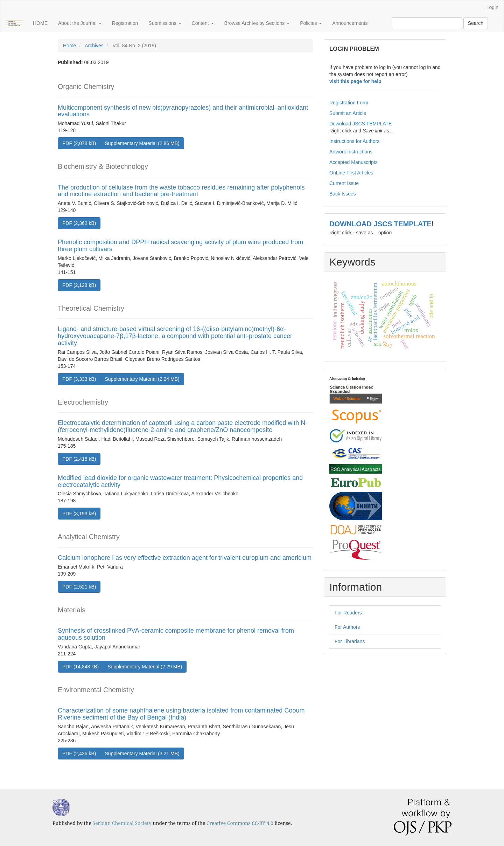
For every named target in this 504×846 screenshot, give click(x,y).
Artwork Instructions (351, 152)
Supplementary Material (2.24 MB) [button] (142, 379)
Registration (125, 23)
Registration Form (349, 103)
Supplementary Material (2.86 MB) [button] (142, 143)
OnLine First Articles (351, 173)
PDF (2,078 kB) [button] (79, 143)
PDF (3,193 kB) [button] (79, 514)
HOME (40, 23)
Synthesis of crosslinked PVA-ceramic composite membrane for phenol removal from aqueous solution (176, 634)
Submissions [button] (165, 23)
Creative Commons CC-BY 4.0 (240, 823)
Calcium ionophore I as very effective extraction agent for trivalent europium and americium (185, 558)
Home (69, 46)
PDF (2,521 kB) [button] (79, 587)
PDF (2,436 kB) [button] (79, 754)
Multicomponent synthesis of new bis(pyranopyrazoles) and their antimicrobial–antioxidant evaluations (183, 111)
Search (476, 23)
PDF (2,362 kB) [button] (79, 223)
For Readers (348, 613)
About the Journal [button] (80, 23)
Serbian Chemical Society (122, 823)
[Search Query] (427, 23)
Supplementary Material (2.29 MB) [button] (145, 667)
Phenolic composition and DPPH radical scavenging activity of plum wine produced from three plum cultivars (180, 246)
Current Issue (344, 183)
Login (492, 7)
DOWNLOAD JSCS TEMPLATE (380, 224)
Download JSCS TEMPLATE (360, 124)
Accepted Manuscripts (353, 162)
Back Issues (342, 194)
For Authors (347, 627)
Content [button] (203, 23)
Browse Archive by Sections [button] (257, 23)
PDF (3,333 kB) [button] (79, 379)
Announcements (350, 23)
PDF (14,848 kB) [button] (80, 667)
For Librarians (350, 641)
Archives (94, 46)
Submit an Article (348, 113)
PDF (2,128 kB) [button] (79, 285)
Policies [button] (311, 23)
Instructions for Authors (354, 141)
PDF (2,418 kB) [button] (79, 459)
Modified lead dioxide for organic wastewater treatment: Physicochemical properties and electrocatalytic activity (180, 481)
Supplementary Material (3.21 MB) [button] (142, 754)
